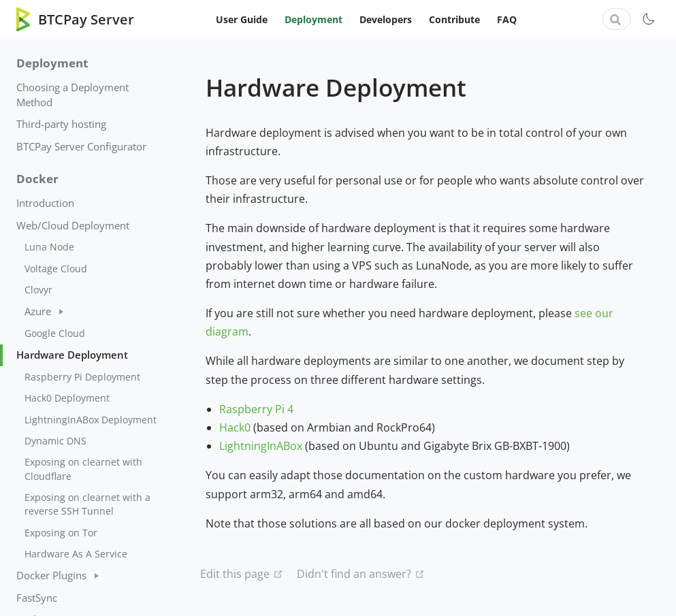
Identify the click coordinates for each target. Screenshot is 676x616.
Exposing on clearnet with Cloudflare (83, 469)
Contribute (454, 19)
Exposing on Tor (61, 533)
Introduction (45, 203)
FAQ (507, 19)
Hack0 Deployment (67, 398)
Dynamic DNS (55, 441)
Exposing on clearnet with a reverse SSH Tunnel (87, 504)
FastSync (37, 598)
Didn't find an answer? (354, 574)
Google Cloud (55, 333)
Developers (386, 19)
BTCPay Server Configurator (81, 146)
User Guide (242, 19)
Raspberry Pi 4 (256, 409)
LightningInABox (261, 446)
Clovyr (38, 290)
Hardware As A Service (76, 554)
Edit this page (235, 574)
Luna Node (49, 247)
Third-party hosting (61, 124)
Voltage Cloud (56, 269)
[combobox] (617, 19)
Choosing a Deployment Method (73, 94)
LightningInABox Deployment (91, 420)
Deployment (313, 19)
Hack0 (235, 427)
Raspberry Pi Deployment (82, 377)
